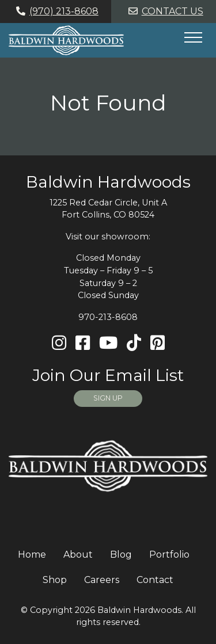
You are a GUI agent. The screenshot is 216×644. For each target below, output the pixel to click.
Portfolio (169, 555)
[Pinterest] (158, 343)
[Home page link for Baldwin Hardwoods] (66, 40)
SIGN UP (108, 398)
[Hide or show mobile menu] (193, 37)
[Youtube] (108, 343)
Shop (55, 580)
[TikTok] (134, 343)
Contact (155, 580)
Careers (102, 580)
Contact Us (164, 11)
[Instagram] (59, 343)
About (78, 555)
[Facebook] (83, 343)
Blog (121, 555)
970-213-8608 (108, 317)
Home (32, 555)
